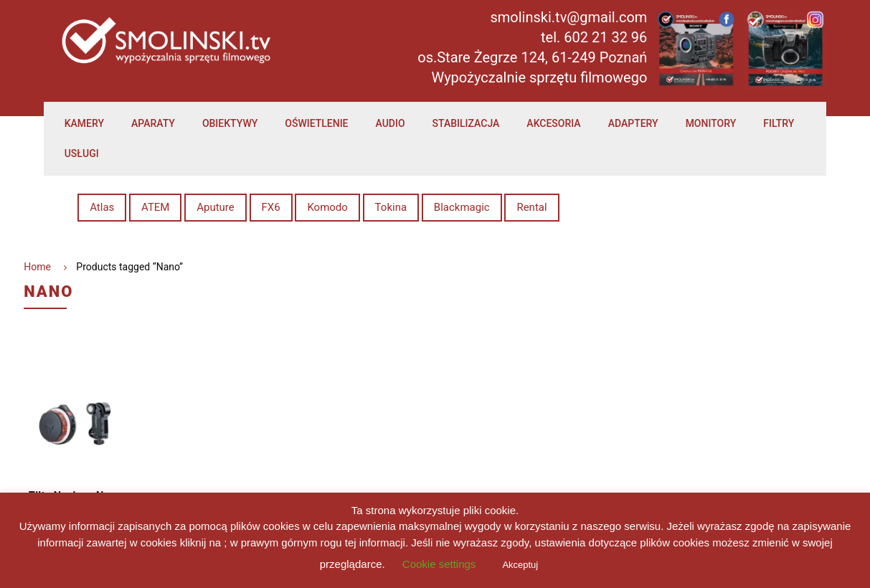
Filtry (779, 123)
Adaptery (633, 123)
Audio (391, 123)
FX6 (271, 207)
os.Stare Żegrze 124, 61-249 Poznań (532, 57)
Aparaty (153, 123)
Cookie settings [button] (439, 564)
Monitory (711, 123)
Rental (531, 207)
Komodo (327, 207)
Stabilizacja (466, 123)
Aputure (216, 207)
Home (37, 267)
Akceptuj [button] (520, 565)
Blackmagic (462, 207)
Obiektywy (230, 123)
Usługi (82, 153)
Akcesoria (553, 123)
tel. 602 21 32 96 (594, 37)
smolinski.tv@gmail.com (568, 17)
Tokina (391, 207)
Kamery (84, 123)
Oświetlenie (316, 123)
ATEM (155, 207)
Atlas (102, 207)
